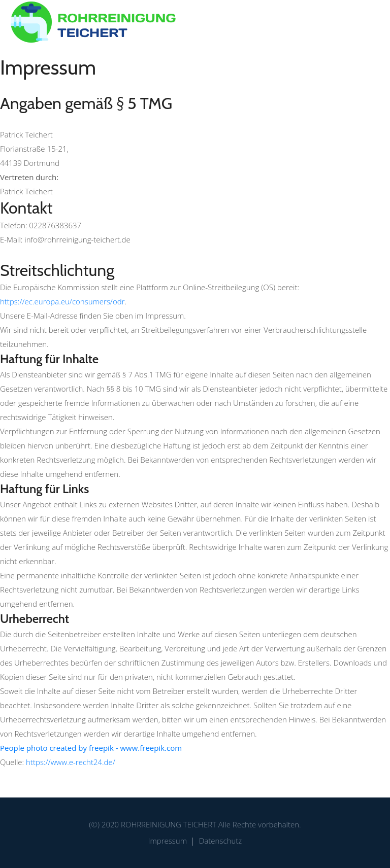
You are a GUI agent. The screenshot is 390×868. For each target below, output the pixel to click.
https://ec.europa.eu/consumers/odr (62, 301)
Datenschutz (220, 841)
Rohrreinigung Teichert (169, 824)
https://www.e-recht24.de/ (71, 762)
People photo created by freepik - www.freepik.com (91, 748)
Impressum (168, 841)
